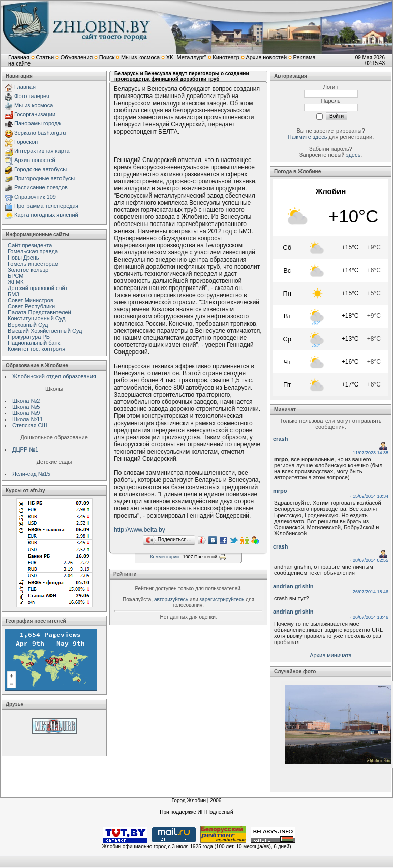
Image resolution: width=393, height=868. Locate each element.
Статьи (45, 57)
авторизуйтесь (171, 600)
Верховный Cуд (28, 325)
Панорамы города (37, 123)
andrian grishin (293, 586)
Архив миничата (330, 655)
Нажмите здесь (308, 137)
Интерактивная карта (42, 151)
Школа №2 (26, 401)
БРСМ (16, 276)
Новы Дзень (23, 258)
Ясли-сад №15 (31, 474)
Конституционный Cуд (36, 318)
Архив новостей (266, 57)
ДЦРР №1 (25, 449)
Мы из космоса (140, 57)
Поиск (107, 57)
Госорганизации (35, 114)
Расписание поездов (41, 187)
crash (280, 439)
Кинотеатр (226, 57)
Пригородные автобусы (44, 178)
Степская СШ (30, 425)
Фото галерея (32, 96)
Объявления (77, 57)
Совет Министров (31, 300)
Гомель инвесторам (33, 264)
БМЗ (13, 294)
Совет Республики (31, 306)
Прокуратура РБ (29, 337)
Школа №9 (26, 413)
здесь (354, 155)
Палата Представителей (39, 312)
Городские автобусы (40, 169)
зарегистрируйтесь (222, 600)
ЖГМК (16, 282)
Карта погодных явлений (46, 215)
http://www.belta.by (140, 530)
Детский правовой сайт (38, 288)
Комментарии (164, 557)
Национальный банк (34, 343)
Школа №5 (26, 407)
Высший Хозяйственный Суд (45, 331)
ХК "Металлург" (186, 57)
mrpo (280, 491)
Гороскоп (26, 142)
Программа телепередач (46, 206)
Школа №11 (28, 419)
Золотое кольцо (28, 270)
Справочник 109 (35, 197)
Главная (19, 57)
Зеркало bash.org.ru (40, 133)
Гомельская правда (33, 251)
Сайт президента (30, 245)
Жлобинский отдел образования (54, 376)
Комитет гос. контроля (36, 349)
